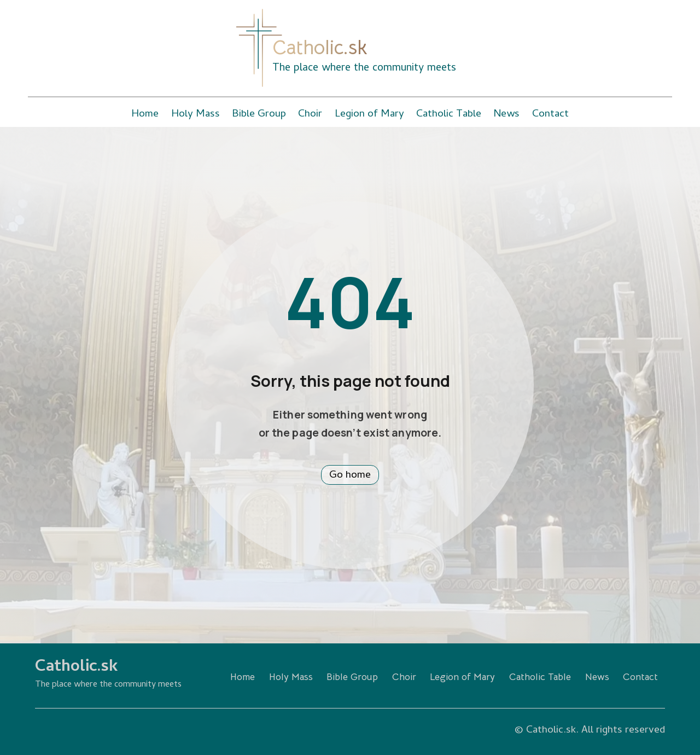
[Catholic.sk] (259, 48)
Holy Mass (196, 115)
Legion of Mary (369, 115)
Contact (550, 115)
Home (145, 115)
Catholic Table (449, 115)
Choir (310, 115)
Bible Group (259, 115)
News (506, 115)
